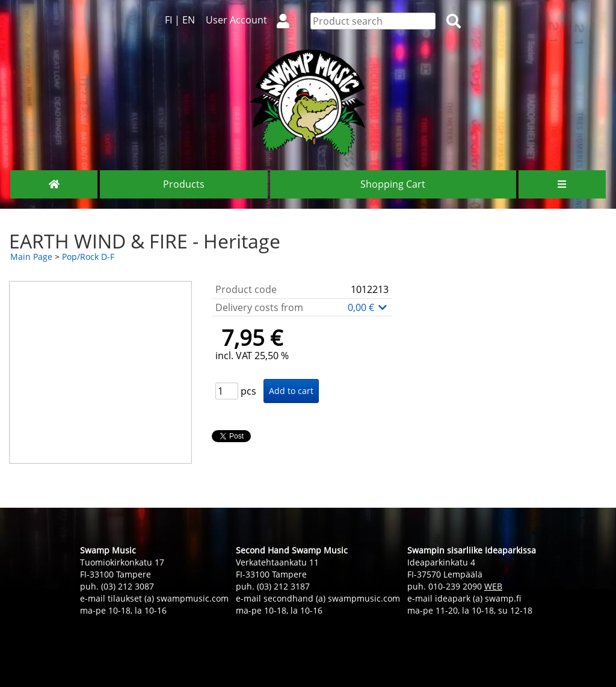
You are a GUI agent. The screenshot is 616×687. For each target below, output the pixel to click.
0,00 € (368, 307)
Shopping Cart (393, 184)
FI (168, 20)
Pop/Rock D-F (88, 257)
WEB (493, 586)
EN (189, 20)
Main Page (31, 257)
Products (184, 184)
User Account (253, 20)
